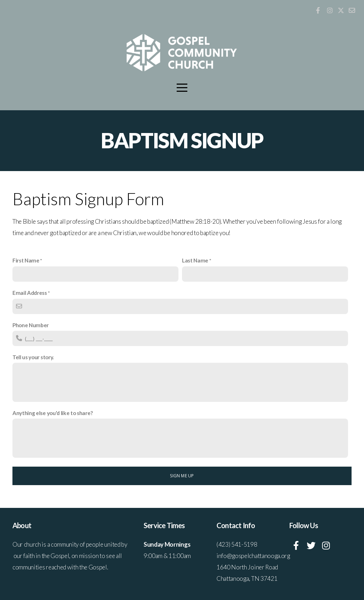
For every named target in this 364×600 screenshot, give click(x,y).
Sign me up (182, 476)
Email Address (30, 293)
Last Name (195, 260)
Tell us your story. (33, 357)
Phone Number (31, 325)
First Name (26, 260)
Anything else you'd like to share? (53, 413)
